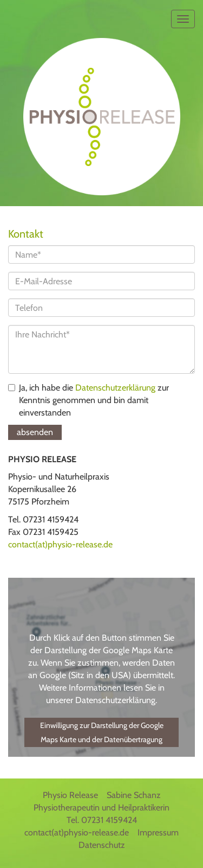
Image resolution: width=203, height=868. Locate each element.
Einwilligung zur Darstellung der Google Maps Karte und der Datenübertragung (102, 732)
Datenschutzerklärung (115, 388)
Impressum (158, 832)
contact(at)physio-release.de (60, 544)
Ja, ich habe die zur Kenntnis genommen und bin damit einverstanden (89, 400)
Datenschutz (102, 845)
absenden (35, 432)
